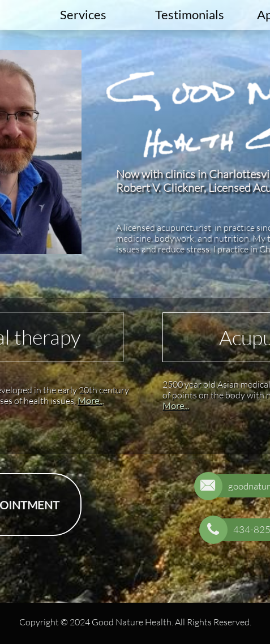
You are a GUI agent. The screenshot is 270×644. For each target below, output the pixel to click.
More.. (90, 401)
